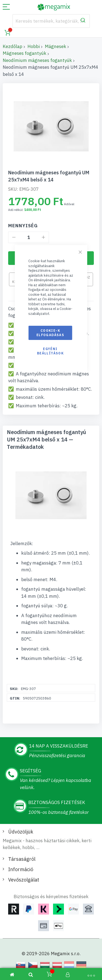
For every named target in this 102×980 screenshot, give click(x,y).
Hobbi (34, 46)
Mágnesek (55, 46)
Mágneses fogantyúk (24, 53)
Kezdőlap (13, 46)
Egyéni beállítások (50, 351)
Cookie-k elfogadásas (50, 333)
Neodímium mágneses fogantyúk (37, 60)
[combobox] (51, 21)
